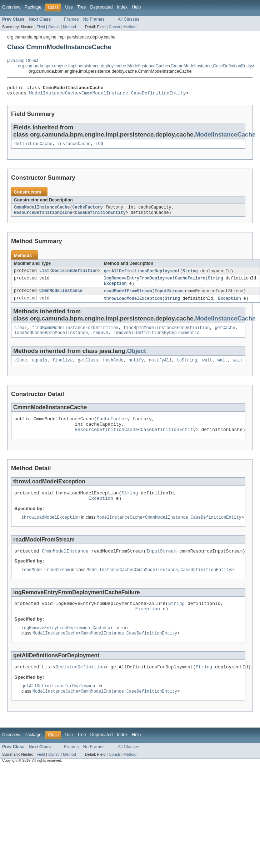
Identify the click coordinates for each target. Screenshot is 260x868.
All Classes (129, 19)
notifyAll (160, 368)
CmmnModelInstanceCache (42, 211)
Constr (54, 27)
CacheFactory (87, 211)
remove (101, 340)
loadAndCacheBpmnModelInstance (51, 340)
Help (136, 7)
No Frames (94, 19)
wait (207, 368)
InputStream (169, 297)
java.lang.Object (23, 61)
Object (137, 358)
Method (69, 27)
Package (33, 7)
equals (40, 368)
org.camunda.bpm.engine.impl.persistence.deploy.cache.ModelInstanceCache (93, 66)
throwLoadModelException (133, 304)
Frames (71, 19)
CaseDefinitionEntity (232, 66)
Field (41, 27)
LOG (99, 147)
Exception (115, 289)
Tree (82, 7)
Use (69, 7)
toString (187, 368)
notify (136, 368)
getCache (225, 334)
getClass (88, 368)
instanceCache (74, 147)
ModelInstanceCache (54, 95)
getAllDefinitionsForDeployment (142, 275)
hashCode (113, 368)
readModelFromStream (128, 297)
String (190, 275)
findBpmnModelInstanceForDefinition (75, 334)
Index (122, 7)
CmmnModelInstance (191, 66)
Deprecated (102, 7)
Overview (11, 7)
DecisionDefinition (75, 275)
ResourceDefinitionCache (43, 216)
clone (21, 368)
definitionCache (33, 147)
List (44, 275)
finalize (63, 368)
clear (21, 334)
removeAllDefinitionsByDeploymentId (156, 340)
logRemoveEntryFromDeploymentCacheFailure (155, 283)
